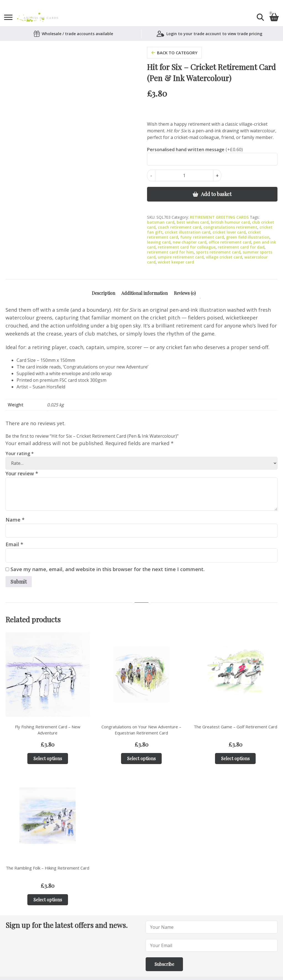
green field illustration (248, 237)
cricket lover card (229, 232)
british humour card (230, 222)
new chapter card (190, 242)
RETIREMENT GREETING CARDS (219, 217)
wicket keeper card (176, 262)
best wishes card (193, 222)
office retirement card (230, 242)
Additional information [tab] (145, 293)
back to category (174, 53)
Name (15, 520)
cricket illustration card (188, 232)
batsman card (161, 222)
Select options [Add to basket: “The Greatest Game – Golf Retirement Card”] (235, 758)
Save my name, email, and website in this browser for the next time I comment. (108, 569)
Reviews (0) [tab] (185, 293)
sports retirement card (218, 252)
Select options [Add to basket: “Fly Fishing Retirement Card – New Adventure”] (48, 758)
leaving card (159, 242)
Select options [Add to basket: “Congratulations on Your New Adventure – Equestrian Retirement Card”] (141, 758)
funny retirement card (202, 237)
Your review (22, 473)
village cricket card (224, 257)
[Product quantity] (184, 176)
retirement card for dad (241, 247)
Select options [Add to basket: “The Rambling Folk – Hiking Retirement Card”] (48, 900)
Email (14, 544)
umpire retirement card (181, 257)
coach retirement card (180, 227)
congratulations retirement (230, 227)
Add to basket (216, 194)
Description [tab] (103, 293)
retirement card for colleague (187, 247)
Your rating (20, 453)
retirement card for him (170, 252)
